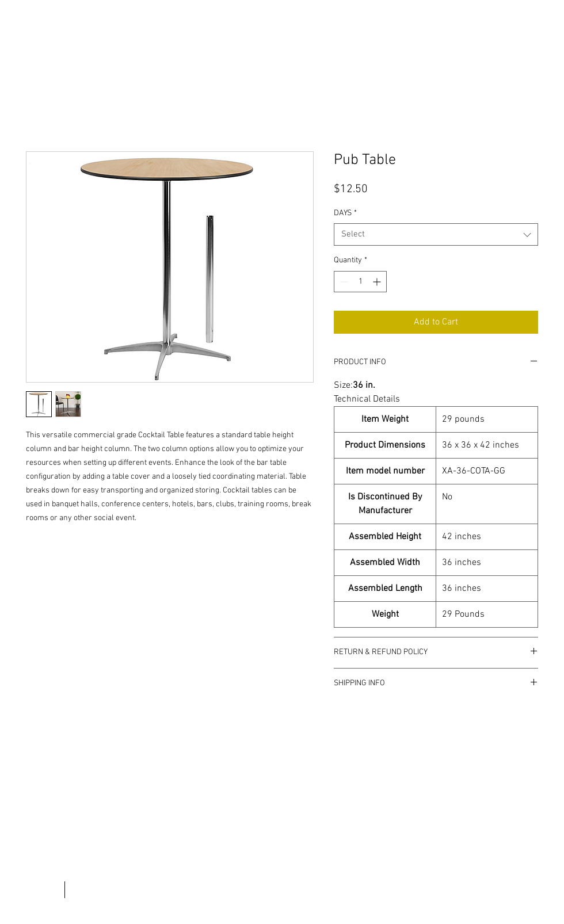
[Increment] (378, 282)
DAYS (345, 213)
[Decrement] (343, 282)
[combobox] (436, 234)
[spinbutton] (360, 282)
